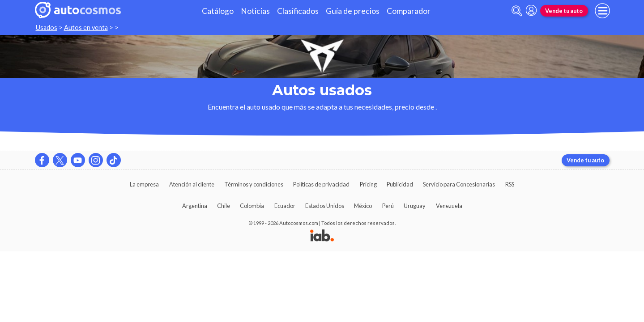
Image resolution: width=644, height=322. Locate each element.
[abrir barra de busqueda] (517, 11)
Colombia (252, 206)
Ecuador (285, 206)
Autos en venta (86, 28)
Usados (47, 28)
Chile (224, 206)
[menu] (602, 11)
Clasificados (298, 11)
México (363, 206)
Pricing (368, 184)
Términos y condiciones (254, 184)
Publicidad (400, 184)
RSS (510, 184)
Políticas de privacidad (321, 184)
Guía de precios (353, 11)
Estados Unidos (325, 206)
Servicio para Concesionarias (459, 184)
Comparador (409, 11)
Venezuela (449, 206)
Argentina (195, 206)
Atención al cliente (192, 184)
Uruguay (415, 206)
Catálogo (218, 11)
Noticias (255, 11)
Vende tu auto (564, 11)
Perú (388, 206)
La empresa (144, 184)
